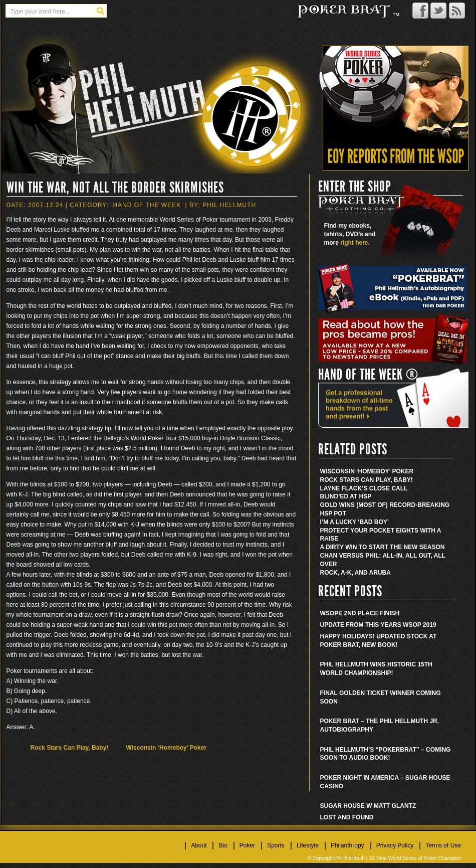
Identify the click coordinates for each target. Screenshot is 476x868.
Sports (276, 845)
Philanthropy (347, 845)
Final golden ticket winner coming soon (381, 697)
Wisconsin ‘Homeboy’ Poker (167, 748)
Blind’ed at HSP (346, 496)
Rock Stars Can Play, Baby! (70, 748)
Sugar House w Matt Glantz (368, 806)
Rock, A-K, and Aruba (355, 573)
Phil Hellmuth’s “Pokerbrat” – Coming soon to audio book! (386, 754)
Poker (247, 845)
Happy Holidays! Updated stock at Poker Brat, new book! (379, 641)
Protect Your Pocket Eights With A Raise (381, 535)
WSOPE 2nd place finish (360, 613)
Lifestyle (308, 845)
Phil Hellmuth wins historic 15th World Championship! (376, 669)
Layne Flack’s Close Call (364, 488)
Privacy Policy (395, 845)
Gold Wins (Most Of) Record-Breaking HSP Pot (385, 509)
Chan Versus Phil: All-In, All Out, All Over (383, 560)
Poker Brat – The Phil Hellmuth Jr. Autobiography (380, 725)
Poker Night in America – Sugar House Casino (385, 782)
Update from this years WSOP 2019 (378, 625)
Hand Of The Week (147, 205)
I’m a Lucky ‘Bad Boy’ (355, 522)
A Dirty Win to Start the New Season (383, 547)
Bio (223, 845)
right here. (355, 243)
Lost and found (347, 817)
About (199, 845)
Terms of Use (443, 845)
